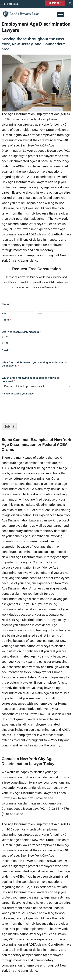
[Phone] (18, 325)
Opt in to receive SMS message (21, 332)
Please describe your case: (18, 394)
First (4, 314)
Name (6, 304)
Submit (9, 427)
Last (40, 314)
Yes (8, 337)
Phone (7, 320)
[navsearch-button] (71, 4)
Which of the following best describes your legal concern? (31, 380)
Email (6, 350)
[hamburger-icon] (61, 15)
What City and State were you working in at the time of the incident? (35, 364)
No (8, 343)
